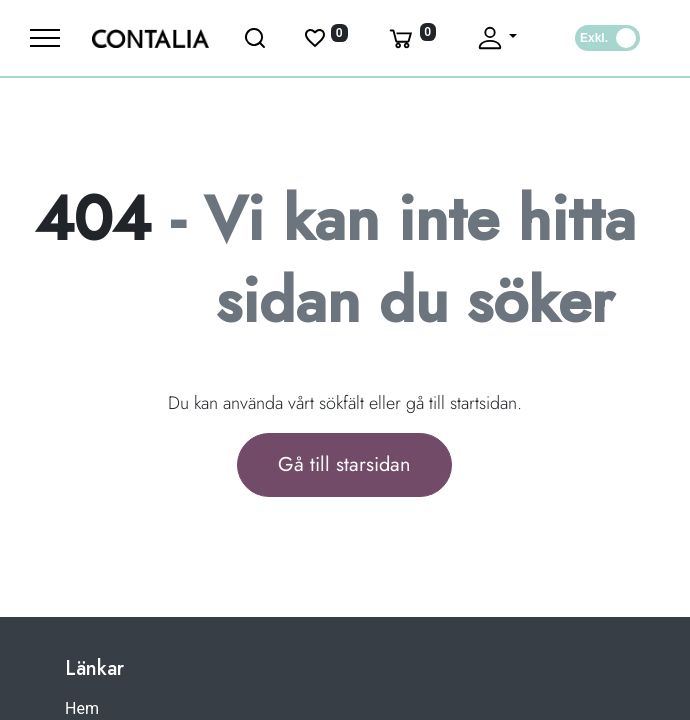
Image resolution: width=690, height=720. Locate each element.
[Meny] (45, 38)
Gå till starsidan (344, 464)
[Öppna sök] (256, 38)
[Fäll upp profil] (496, 38)
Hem (82, 708)
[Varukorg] (411, 38)
